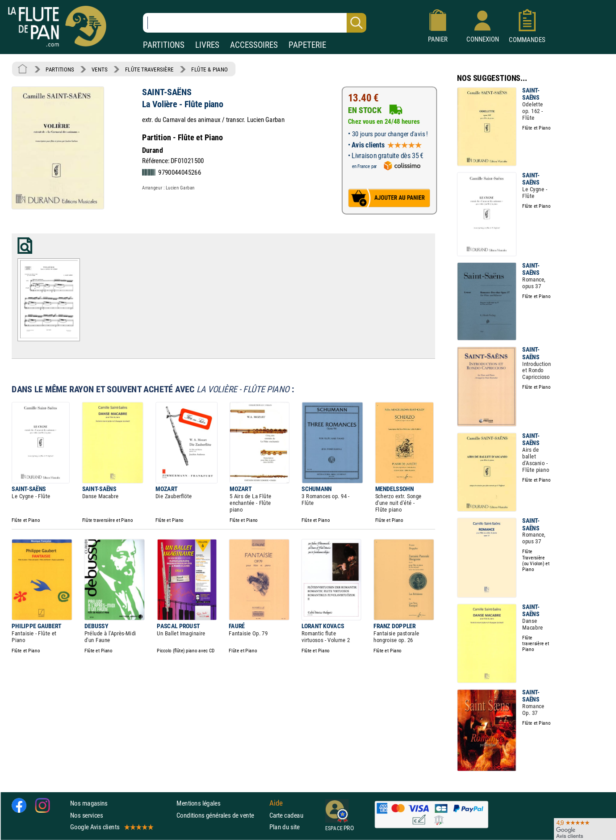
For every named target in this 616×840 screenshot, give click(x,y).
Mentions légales (198, 803)
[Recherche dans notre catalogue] (255, 23)
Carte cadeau (286, 815)
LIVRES (207, 45)
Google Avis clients (111, 827)
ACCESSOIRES (254, 45)
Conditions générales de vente (221, 815)
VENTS (99, 69)
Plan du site (285, 827)
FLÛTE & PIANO (210, 69)
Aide (276, 803)
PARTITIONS (164, 45)
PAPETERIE (307, 45)
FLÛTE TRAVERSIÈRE (149, 69)
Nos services (86, 815)
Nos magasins (89, 803)
